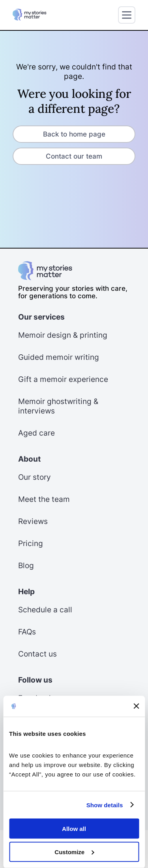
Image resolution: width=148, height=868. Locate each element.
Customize (74, 852)
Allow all (74, 829)
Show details (105, 805)
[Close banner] (136, 706)
